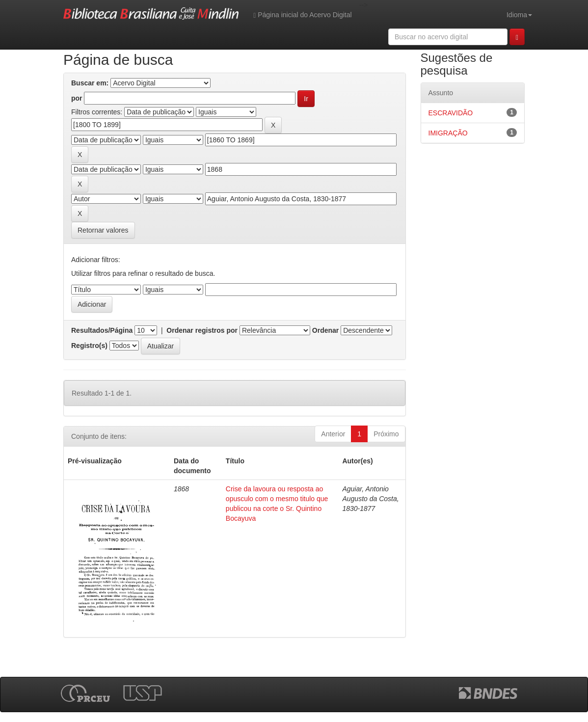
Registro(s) (89, 346)
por (77, 98)
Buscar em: (90, 83)
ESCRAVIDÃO (451, 113)
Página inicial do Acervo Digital (302, 15)
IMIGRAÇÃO (448, 133)
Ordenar (325, 330)
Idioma (519, 15)
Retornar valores (103, 230)
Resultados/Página (102, 330)
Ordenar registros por (202, 330)
